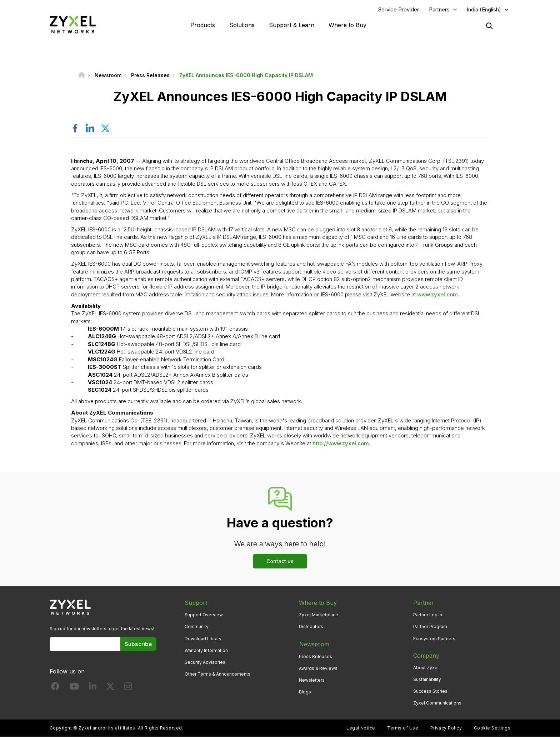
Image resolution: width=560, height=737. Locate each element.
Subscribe (138, 644)
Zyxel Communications (437, 703)
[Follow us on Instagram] (128, 688)
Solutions (242, 25)
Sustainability (427, 679)
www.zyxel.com (437, 295)
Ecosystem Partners (434, 639)
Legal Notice (361, 728)
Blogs (305, 691)
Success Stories (430, 691)
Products (203, 25)
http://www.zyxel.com (341, 444)
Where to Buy (347, 25)
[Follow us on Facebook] (55, 688)
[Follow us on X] (110, 688)
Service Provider (399, 9)
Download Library (203, 639)
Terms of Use (403, 728)
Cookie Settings (492, 728)
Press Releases (316, 656)
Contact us (280, 561)
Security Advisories (205, 663)
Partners (439, 9)
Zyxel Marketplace (319, 615)
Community (197, 627)
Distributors (311, 627)
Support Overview (204, 615)
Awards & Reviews (318, 668)
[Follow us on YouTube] (74, 688)
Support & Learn (292, 25)
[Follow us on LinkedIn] (93, 688)
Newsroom (314, 644)
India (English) (484, 9)
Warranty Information (206, 650)
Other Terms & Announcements (217, 674)
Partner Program (430, 627)
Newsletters (312, 679)
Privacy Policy (446, 728)
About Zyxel (426, 668)
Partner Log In (428, 615)
